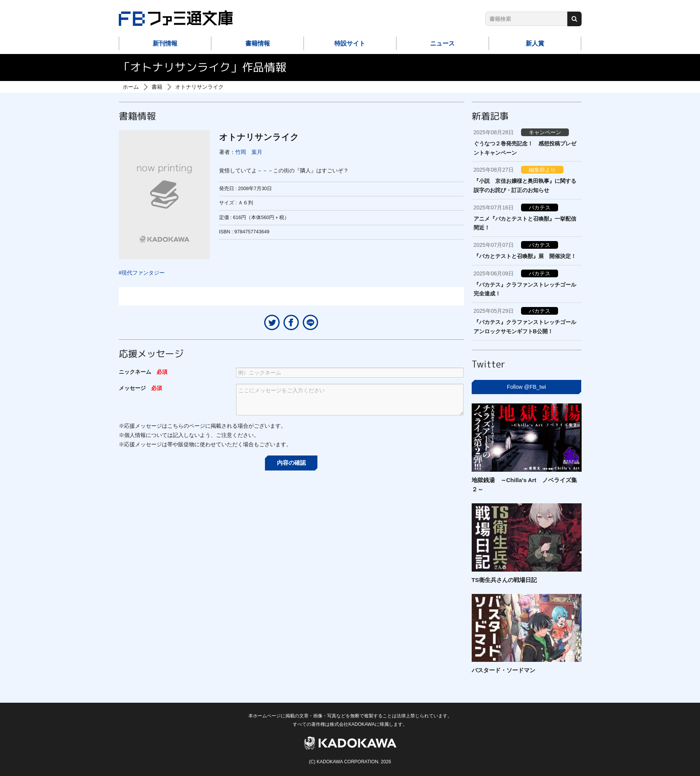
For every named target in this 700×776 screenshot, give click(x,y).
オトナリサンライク (199, 87)
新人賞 (535, 43)
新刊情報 (165, 43)
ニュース (442, 43)
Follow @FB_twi (526, 387)
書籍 (157, 87)
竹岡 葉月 (249, 152)
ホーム (131, 87)
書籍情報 (258, 43)
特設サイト (350, 43)
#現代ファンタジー (142, 273)
